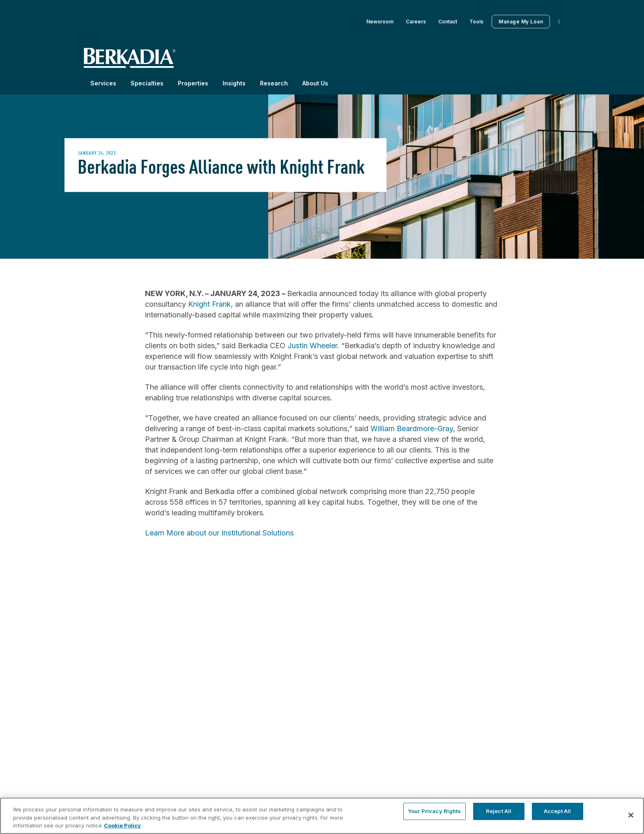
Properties (193, 83)
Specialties (147, 83)
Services (103, 83)
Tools (476, 22)
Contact (448, 22)
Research (274, 83)
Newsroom (380, 22)
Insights (234, 83)
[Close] (631, 815)
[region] (322, 816)
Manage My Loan (521, 22)
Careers (416, 22)
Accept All (557, 811)
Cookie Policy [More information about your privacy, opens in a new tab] (122, 825)
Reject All (499, 811)
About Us (315, 83)
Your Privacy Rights (434, 811)
